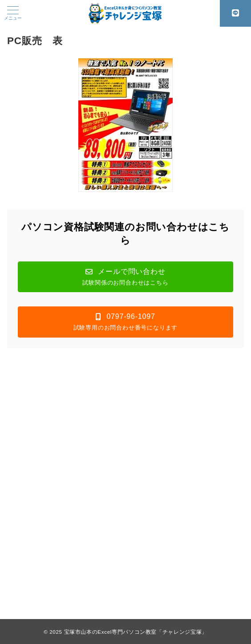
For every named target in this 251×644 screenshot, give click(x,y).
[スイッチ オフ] (235, 13)
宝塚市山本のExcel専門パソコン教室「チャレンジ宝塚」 (136, 632)
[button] (125, 277)
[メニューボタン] (13, 13)
